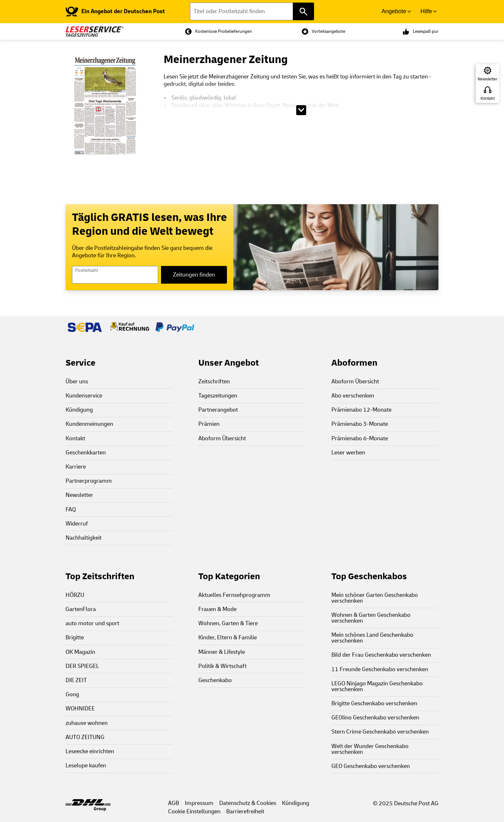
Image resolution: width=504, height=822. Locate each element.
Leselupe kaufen (86, 766)
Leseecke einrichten (90, 751)
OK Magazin (80, 652)
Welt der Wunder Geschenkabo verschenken (370, 749)
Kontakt (488, 98)
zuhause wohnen (87, 723)
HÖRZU (75, 595)
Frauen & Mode (217, 609)
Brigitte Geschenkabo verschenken (374, 703)
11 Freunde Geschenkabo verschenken (380, 669)
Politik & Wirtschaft (222, 666)
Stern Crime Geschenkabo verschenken (380, 732)
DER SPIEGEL (82, 666)
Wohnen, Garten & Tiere (228, 623)
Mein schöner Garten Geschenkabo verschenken (375, 598)
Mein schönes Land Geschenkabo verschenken (372, 638)
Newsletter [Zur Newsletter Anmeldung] (488, 79)
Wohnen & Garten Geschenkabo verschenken (371, 618)
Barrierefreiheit (245, 812)
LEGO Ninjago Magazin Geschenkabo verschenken (377, 686)
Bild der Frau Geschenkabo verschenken (381, 655)
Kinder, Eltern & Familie (228, 638)
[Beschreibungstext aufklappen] (301, 110)
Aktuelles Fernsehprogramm (234, 595)
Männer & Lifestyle (222, 652)
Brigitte (75, 638)
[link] (115, 12)
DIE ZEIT (76, 680)
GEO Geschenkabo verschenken (371, 766)
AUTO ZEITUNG (85, 737)
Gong (72, 694)
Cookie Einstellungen (194, 812)
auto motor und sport (92, 623)
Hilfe (426, 11)
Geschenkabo (215, 680)
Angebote (394, 11)
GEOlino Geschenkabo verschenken (375, 718)
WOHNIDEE (80, 709)
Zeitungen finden (194, 275)
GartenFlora (81, 609)
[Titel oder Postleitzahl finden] (252, 11)
